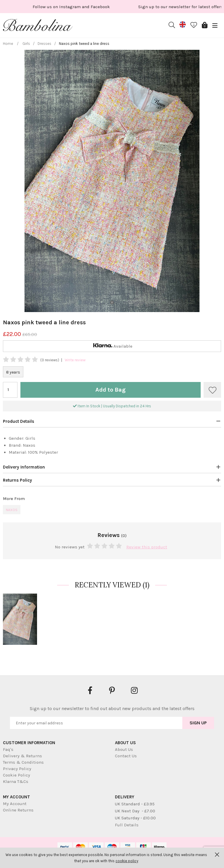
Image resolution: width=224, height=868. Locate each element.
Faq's (8, 749)
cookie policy (127, 861)
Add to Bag (111, 390)
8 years (13, 372)
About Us (124, 749)
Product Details (19, 421)
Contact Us (126, 756)
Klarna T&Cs (16, 781)
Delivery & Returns (22, 756)
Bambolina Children (38, 26)
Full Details (127, 825)
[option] (152, 7)
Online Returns (18, 810)
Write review (75, 360)
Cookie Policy (16, 775)
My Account (15, 804)
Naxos (12, 510)
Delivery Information (24, 467)
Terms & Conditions (23, 762)
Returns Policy (17, 480)
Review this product (147, 547)
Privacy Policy (17, 769)
